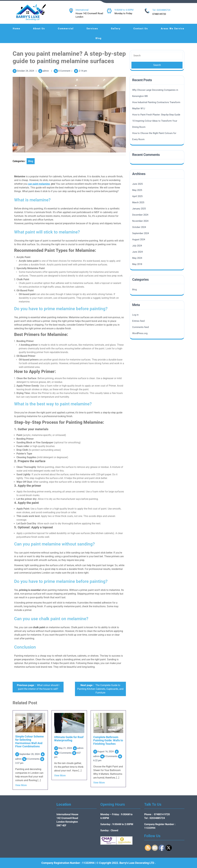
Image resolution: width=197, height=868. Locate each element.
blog (31, 161)
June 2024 (137, 252)
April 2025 (137, 196)
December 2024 (140, 215)
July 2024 (137, 246)
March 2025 (138, 202)
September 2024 (141, 233)
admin (46, 71)
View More (21, 785)
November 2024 (140, 221)
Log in (135, 315)
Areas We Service (173, 29)
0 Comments (33, 759)
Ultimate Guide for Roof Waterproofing (69, 739)
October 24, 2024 (25, 71)
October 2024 (139, 227)
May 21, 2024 (65, 748)
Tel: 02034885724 (161, 10)
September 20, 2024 (30, 754)
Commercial (66, 29)
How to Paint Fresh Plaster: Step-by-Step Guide (156, 115)
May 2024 (137, 258)
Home (16, 29)
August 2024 (139, 239)
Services (92, 29)
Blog (99, 38)
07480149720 (159, 14)
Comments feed (140, 327)
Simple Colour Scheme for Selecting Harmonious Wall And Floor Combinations (29, 741)
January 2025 (139, 209)
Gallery (116, 29)
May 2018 (137, 264)
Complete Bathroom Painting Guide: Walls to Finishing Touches (108, 740)
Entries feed (138, 321)
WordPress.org (140, 333)
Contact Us (141, 29)
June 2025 (137, 184)
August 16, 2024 (106, 751)
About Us (39, 29)
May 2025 (137, 190)
